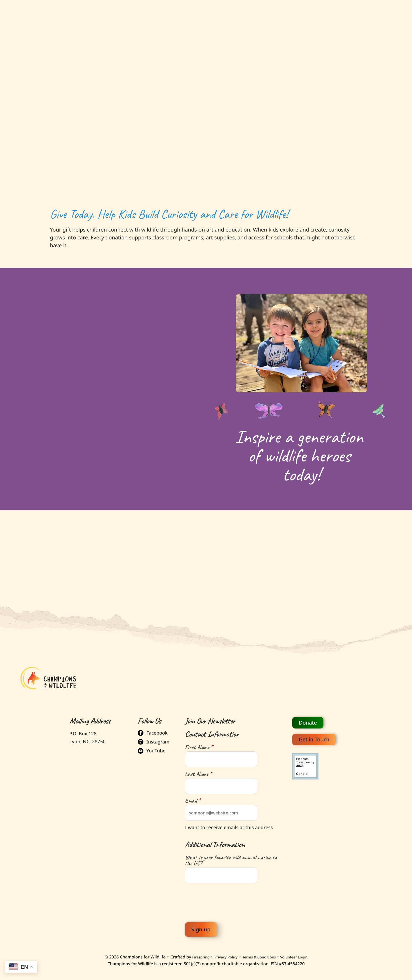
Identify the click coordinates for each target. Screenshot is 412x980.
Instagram (158, 740)
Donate (308, 720)
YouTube (156, 749)
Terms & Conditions (260, 955)
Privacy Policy (222, 955)
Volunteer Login (300, 955)
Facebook (157, 731)
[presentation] (225, 900)
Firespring (194, 955)
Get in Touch (314, 737)
